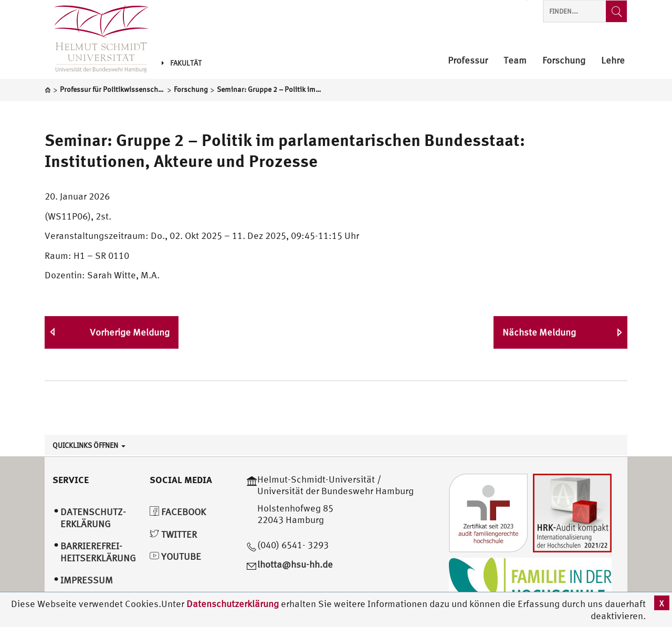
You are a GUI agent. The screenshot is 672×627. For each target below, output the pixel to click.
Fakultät (182, 63)
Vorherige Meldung (130, 332)
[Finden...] (616, 11)
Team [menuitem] (515, 61)
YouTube (175, 556)
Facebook (178, 512)
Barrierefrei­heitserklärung (98, 552)
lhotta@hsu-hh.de (295, 564)
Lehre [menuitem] (613, 61)
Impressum (87, 580)
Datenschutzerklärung (233, 604)
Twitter (173, 534)
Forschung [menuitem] (564, 61)
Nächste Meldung (539, 332)
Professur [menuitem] (468, 61)
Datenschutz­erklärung (93, 518)
